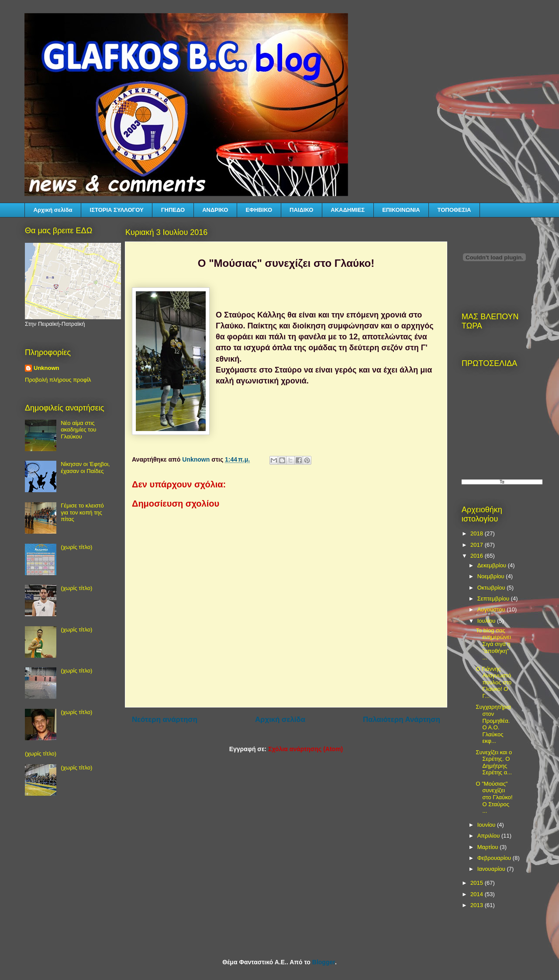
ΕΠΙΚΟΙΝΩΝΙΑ (401, 210)
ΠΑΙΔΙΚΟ (301, 210)
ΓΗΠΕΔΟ (173, 210)
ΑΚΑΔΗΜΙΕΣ (348, 210)
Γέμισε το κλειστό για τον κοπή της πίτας (82, 512)
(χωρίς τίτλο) (76, 547)
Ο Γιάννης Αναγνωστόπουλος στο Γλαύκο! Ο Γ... (493, 682)
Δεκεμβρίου (493, 565)
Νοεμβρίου (492, 576)
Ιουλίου (487, 621)
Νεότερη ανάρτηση (165, 719)
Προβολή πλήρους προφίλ (58, 380)
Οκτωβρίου (492, 588)
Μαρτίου (489, 847)
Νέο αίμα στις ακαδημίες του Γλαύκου (78, 430)
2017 (478, 545)
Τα (502, 482)
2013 (478, 905)
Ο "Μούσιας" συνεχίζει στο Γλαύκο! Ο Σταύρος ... (494, 797)
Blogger (324, 962)
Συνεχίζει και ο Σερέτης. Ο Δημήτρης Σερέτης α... (494, 763)
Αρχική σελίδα (53, 210)
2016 (478, 556)
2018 (478, 533)
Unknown (47, 368)
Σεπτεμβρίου (494, 599)
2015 (478, 883)
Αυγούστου (492, 609)
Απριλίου (489, 836)
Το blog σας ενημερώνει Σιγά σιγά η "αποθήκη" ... (493, 644)
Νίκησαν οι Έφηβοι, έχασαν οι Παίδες (85, 468)
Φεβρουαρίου (495, 858)
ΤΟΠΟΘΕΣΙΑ (454, 210)
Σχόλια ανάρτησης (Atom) (305, 749)
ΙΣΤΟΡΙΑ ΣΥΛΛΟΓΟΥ (117, 210)
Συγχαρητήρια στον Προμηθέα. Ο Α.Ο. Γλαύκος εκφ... (493, 724)
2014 (478, 894)
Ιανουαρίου (492, 869)
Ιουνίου (487, 825)
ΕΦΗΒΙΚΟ (259, 210)
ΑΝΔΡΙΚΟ (215, 210)
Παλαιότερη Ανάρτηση (402, 719)
